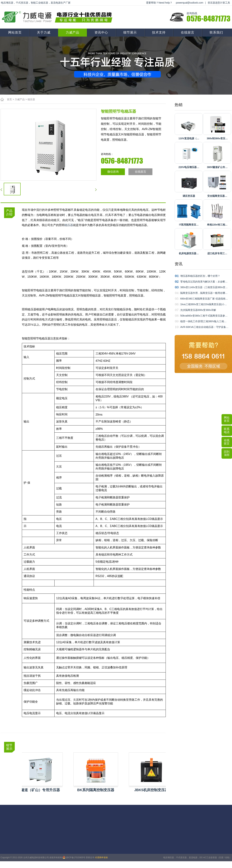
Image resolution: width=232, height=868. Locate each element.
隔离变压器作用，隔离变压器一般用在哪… (204, 293)
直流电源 (193, 858)
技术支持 (159, 32)
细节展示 (130, 32)
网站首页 (15, 32)
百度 (221, 858)
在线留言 (188, 32)
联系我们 (216, 32)
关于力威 (44, 32)
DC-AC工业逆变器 (208, 858)
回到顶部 (227, 453)
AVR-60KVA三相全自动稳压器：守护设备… (204, 327)
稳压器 (31, 99)
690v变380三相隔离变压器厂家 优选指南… (204, 299)
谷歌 (227, 858)
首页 (9, 99)
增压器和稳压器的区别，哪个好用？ (200, 276)
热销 (179, 105)
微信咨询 (113, 172)
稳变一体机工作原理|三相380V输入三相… (203, 321)
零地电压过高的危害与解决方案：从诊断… (204, 282)
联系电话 (227, 431)
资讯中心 (101, 32)
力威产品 (72, 32)
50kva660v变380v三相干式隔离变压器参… (204, 316)
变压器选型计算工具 (219, 3)
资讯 (179, 264)
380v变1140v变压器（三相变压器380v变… (204, 287)
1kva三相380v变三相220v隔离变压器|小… (204, 304)
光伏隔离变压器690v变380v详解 (198, 310)
